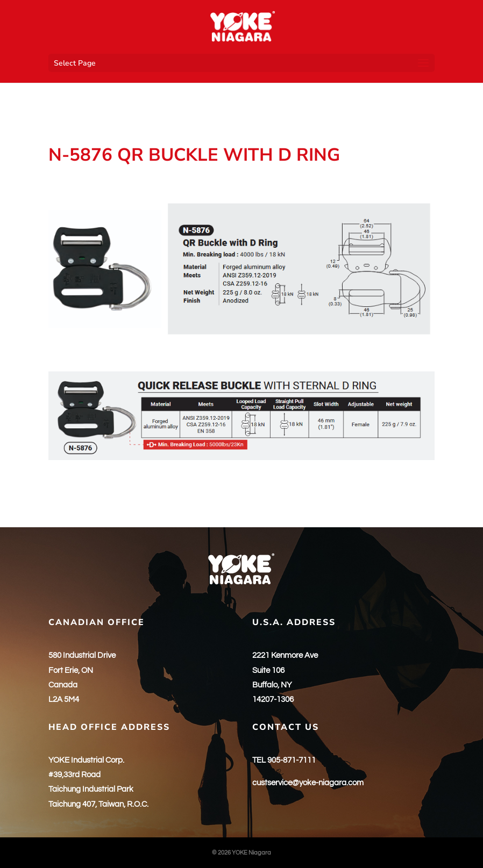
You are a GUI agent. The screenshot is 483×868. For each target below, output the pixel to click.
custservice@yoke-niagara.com (308, 783)
